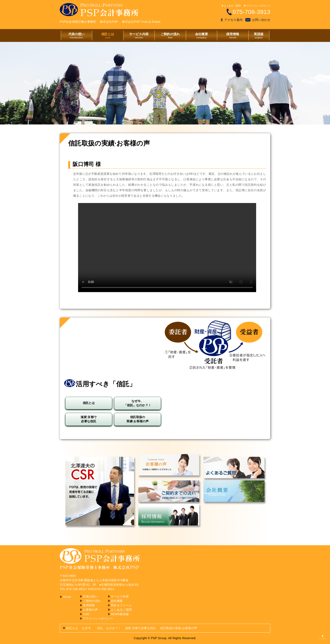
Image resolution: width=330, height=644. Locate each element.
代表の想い (89, 596)
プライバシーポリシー (96, 619)
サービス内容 (118, 596)
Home (65, 597)
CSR (84, 614)
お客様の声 (89, 610)
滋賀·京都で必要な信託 (141, 628)
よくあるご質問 (120, 610)
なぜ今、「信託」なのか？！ (102, 628)
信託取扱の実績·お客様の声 (178, 628)
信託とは (71, 628)
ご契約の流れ (90, 601)
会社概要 (115, 601)
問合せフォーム (120, 605)
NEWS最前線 (118, 614)
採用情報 (87, 605)
